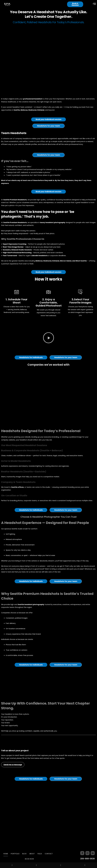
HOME (6, 854)
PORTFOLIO (15, 854)
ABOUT (32, 854)
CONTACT (49, 854)
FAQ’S (40, 854)
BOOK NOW (29, 859)
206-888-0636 (88, 859)
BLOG (24, 854)
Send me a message (13, 776)
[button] (48, 350)
